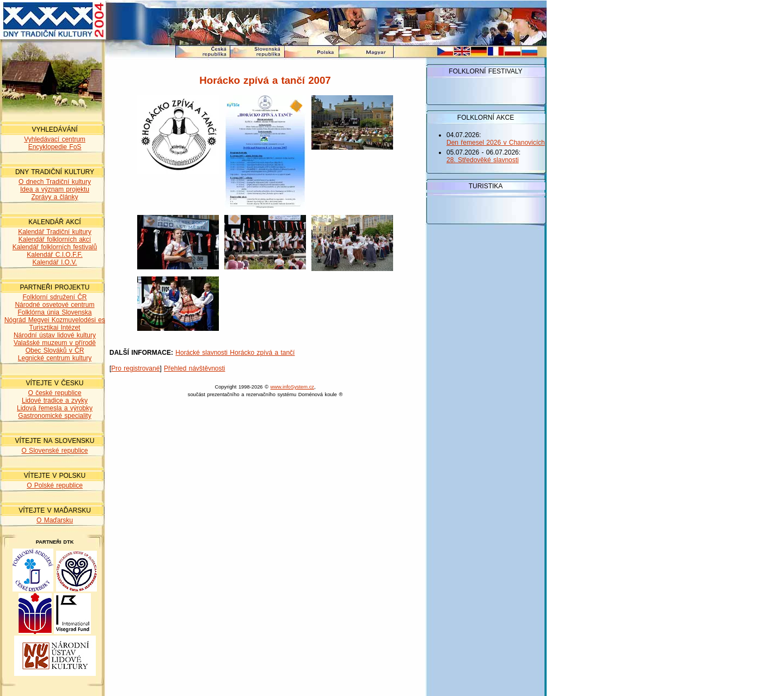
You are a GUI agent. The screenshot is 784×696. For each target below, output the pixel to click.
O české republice (54, 393)
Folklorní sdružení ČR (54, 297)
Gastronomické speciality (54, 416)
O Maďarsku (55, 520)
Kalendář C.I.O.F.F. (54, 255)
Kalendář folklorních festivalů (55, 247)
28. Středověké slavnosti (483, 160)
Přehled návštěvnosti (194, 368)
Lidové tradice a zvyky (55, 401)
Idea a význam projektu (55, 189)
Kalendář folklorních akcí (55, 239)
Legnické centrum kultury (55, 358)
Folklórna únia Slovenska (54, 312)
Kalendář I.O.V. (55, 262)
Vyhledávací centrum (55, 139)
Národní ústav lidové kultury (55, 335)
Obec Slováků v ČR (55, 350)
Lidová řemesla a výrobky (55, 408)
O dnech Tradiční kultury (55, 182)
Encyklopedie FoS (55, 147)
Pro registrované (135, 368)
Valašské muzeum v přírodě (55, 343)
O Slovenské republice (54, 451)
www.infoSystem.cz (292, 387)
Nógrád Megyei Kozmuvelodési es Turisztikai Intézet (55, 324)
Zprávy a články (54, 197)
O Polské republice (55, 485)
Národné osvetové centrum (54, 305)
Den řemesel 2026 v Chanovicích (496, 143)
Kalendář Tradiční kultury (55, 232)
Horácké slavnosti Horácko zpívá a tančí (235, 353)
